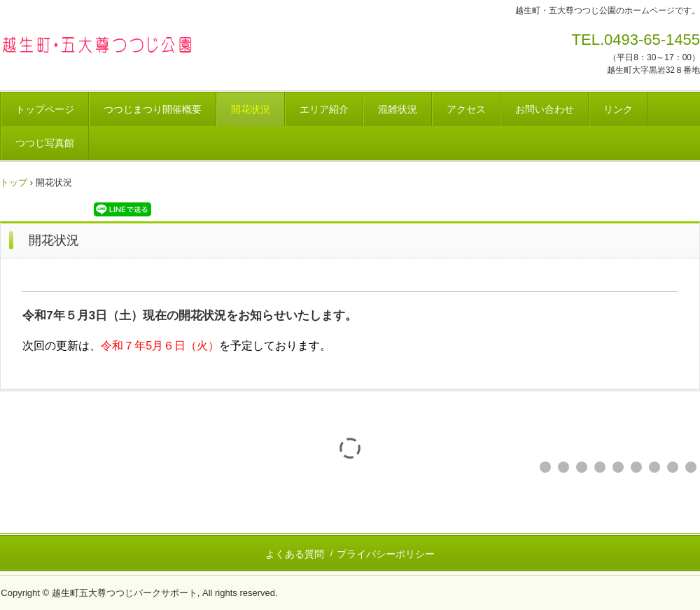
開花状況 (251, 109)
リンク (618, 109)
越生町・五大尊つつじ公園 (98, 44)
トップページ (45, 109)
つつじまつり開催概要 (153, 109)
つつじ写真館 (45, 143)
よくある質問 (295, 554)
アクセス (466, 109)
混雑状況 (398, 109)
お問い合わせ (545, 109)
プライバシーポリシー (386, 554)
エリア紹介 (324, 109)
